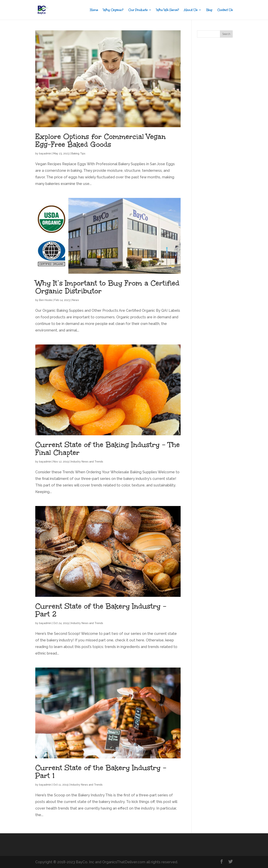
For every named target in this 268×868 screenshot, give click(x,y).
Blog (209, 10)
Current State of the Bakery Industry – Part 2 (101, 610)
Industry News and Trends (87, 462)
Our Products (138, 10)
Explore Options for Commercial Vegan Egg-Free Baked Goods (100, 141)
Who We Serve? (168, 10)
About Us (191, 10)
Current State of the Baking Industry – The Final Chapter (107, 449)
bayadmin (45, 153)
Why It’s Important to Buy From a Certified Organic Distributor (107, 287)
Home (94, 10)
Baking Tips (78, 153)
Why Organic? (113, 10)
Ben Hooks (46, 300)
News (76, 300)
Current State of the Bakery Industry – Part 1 (101, 772)
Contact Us (225, 10)
